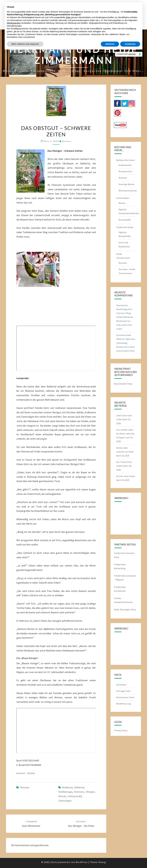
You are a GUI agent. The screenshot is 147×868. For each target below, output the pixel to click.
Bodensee (67, 787)
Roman (62, 796)
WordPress (82, 862)
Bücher (122, 203)
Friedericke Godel (125, 227)
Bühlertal (79, 787)
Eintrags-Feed (123, 691)
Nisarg (102, 862)
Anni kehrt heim (127, 351)
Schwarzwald (75, 796)
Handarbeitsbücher (123, 602)
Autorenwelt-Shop (123, 384)
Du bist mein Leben (126, 476)
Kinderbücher (125, 165)
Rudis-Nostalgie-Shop (125, 609)
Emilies (118, 598)
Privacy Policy (121, 730)
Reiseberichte (125, 171)
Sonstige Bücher (127, 184)
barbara (67, 141)
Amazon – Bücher (26, 773)
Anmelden (121, 685)
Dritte (68, 17)
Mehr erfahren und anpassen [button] (25, 44)
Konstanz (79, 792)
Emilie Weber (123, 198)
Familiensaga (65, 792)
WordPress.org (124, 704)
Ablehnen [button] (110, 44)
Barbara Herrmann (126, 160)
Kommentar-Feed (125, 697)
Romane (25, 787)
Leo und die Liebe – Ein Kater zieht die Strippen (125, 434)
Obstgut (90, 792)
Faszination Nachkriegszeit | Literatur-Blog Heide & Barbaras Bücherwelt (125, 313)
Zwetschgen (65, 801)
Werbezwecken (14, 23)
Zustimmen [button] (130, 44)
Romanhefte (125, 220)
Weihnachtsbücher (128, 191)
